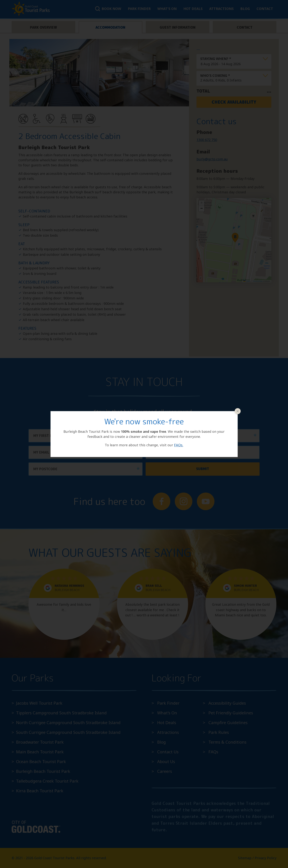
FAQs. (179, 445)
